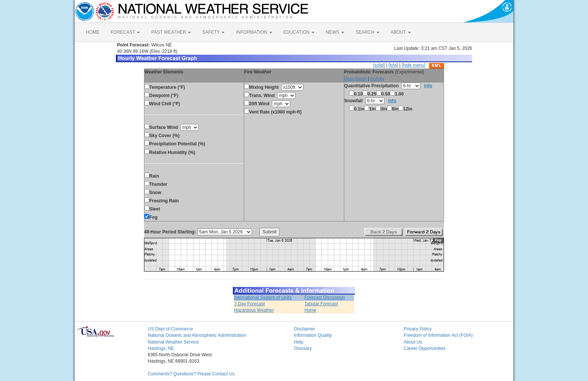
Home (310, 310)
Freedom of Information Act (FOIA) (438, 335)
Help (299, 342)
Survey (377, 79)
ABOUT (401, 32)
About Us (413, 342)
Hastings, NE (161, 348)
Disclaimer (304, 329)
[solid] (379, 65)
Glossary (303, 348)
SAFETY (213, 32)
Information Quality (313, 335)
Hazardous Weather (254, 310)
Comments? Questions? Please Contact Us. (192, 374)
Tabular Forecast (321, 304)
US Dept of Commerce (170, 329)
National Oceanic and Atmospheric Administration (197, 335)
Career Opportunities (425, 348)
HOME (93, 32)
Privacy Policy (418, 329)
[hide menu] (413, 65)
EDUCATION (299, 32)
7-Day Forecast (249, 304)
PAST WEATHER (171, 32)
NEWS (335, 32)
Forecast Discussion (325, 297)
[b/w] (393, 65)
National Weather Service (173, 342)
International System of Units (263, 297)
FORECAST (125, 32)
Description (355, 79)
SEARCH (367, 32)
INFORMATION (254, 32)
